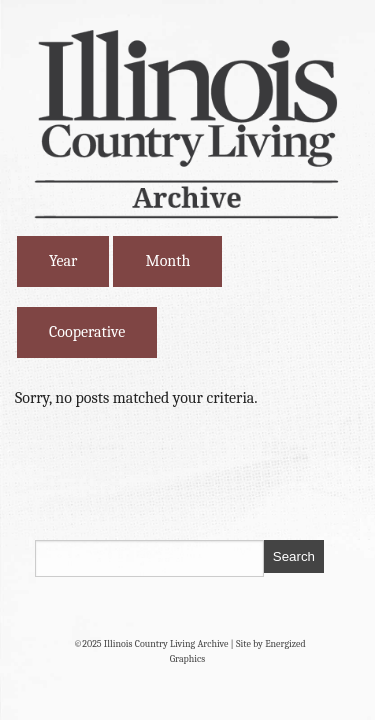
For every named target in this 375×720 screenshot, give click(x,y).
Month (167, 261)
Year (63, 261)
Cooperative (87, 332)
